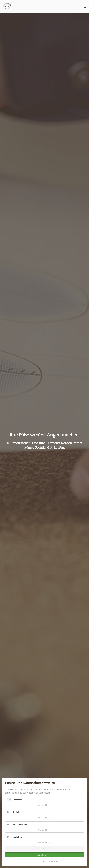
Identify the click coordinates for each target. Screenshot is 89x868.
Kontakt (33, 861)
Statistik (16, 812)
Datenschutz (54, 861)
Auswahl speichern (44, 849)
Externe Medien (20, 824)
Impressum (43, 861)
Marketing (17, 837)
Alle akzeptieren (44, 855)
